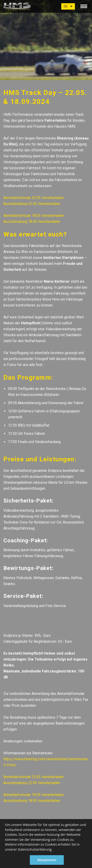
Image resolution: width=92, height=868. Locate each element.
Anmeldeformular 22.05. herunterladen (34, 198)
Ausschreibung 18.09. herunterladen (32, 222)
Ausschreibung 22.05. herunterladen (32, 204)
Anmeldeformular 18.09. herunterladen (34, 216)
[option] (46, 40)
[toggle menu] (84, 5)
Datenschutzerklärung (35, 849)
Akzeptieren (47, 860)
